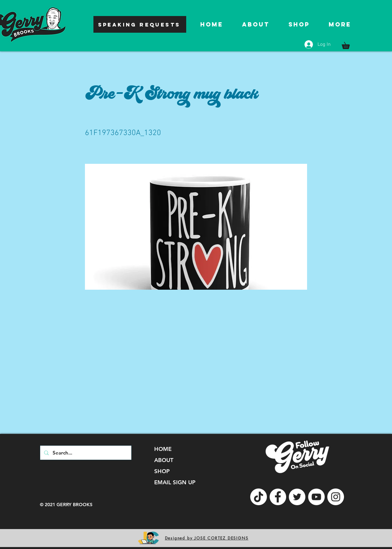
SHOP (162, 471)
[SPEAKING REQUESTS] (140, 24)
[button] (349, 44)
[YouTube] (316, 497)
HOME (163, 449)
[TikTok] (259, 497)
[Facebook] (278, 497)
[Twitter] (297, 497)
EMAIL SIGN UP (175, 482)
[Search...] (85, 453)
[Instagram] (336, 497)
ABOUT (164, 460)
